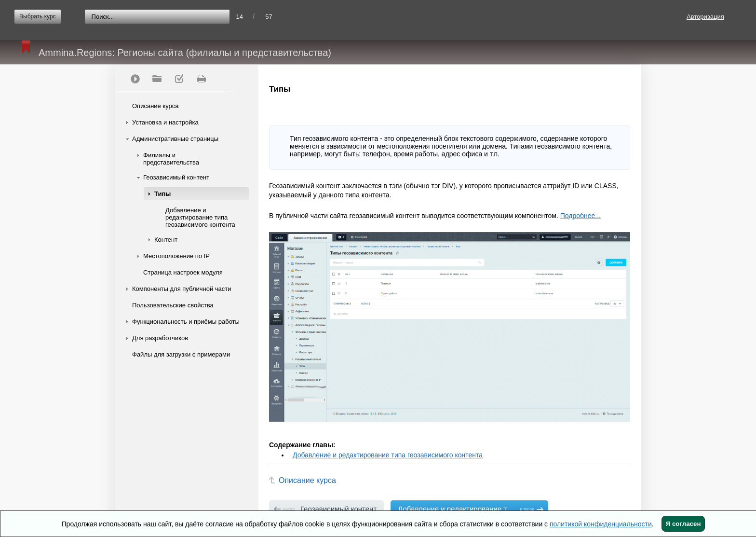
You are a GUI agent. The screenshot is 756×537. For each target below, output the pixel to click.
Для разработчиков (160, 338)
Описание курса (155, 106)
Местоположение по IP (176, 256)
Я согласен (683, 524)
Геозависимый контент (176, 177)
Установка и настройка (165, 122)
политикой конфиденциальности (601, 524)
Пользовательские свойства (173, 305)
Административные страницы (175, 139)
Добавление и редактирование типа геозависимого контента (200, 217)
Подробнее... (580, 216)
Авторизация (705, 17)
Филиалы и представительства (171, 159)
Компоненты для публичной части (182, 289)
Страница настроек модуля (183, 272)
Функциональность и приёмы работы (186, 322)
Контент (166, 240)
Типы (162, 194)
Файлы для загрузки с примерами (181, 354)
